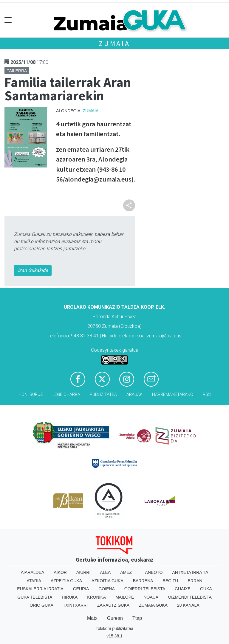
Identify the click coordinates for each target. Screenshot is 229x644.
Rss (207, 395)
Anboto (154, 572)
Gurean (115, 618)
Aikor (60, 572)
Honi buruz (31, 395)
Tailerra (17, 71)
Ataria (34, 581)
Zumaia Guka (153, 605)
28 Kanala (188, 605)
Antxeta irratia (190, 572)
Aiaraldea (33, 572)
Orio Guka (41, 605)
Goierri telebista (145, 589)
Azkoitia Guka (107, 581)
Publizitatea (103, 395)
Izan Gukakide (33, 270)
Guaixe (183, 589)
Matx (92, 618)
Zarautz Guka (113, 605)
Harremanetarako (173, 395)
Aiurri (83, 572)
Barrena (143, 581)
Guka (206, 589)
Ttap (137, 618)
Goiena (106, 589)
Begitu (170, 581)
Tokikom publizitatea (114, 628)
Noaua (151, 597)
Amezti (128, 572)
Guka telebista (35, 597)
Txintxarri (75, 605)
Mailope (125, 597)
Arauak (134, 395)
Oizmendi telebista (190, 597)
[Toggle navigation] (8, 20)
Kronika (96, 597)
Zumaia (114, 43)
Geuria (81, 589)
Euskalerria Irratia (40, 589)
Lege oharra (66, 395)
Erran (195, 581)
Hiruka (70, 597)
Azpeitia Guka (66, 581)
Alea (105, 572)
